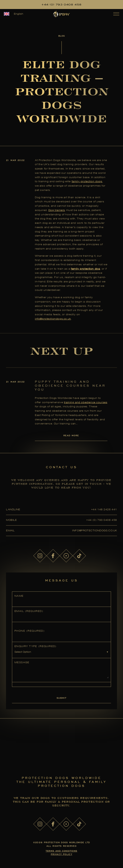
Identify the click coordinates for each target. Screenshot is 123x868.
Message (22, 662)
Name (19, 596)
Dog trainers (57, 210)
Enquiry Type (35, 646)
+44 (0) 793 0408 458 (61, 5)
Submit (61, 698)
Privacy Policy (62, 854)
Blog (61, 36)
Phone (29, 631)
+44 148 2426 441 (104, 509)
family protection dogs (87, 181)
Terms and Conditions (62, 851)
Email (29, 611)
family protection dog (85, 269)
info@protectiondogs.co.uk (53, 319)
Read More (71, 435)
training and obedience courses (86, 402)
